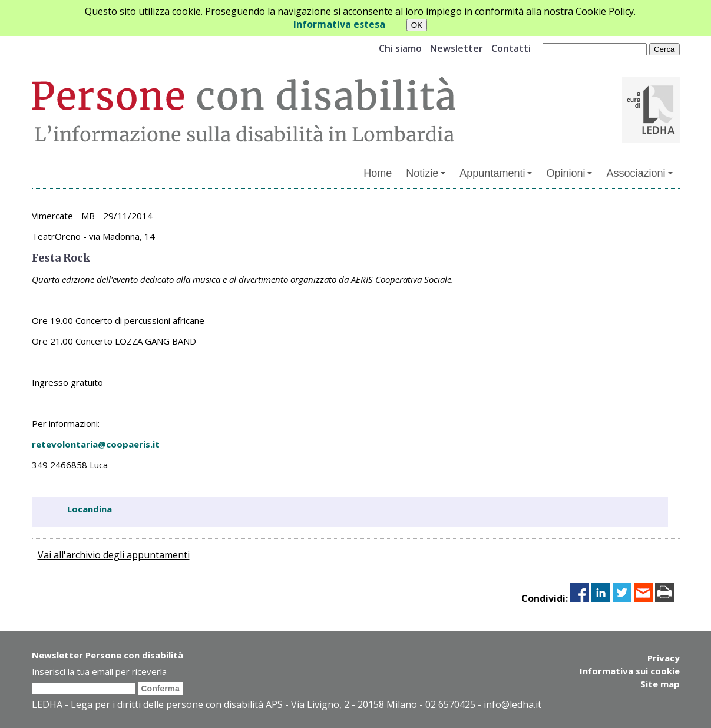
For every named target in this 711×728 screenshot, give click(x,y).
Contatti (511, 48)
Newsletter (457, 48)
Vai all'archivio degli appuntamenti (114, 555)
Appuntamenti (496, 173)
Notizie (426, 173)
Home (378, 173)
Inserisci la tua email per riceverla (99, 671)
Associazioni (639, 173)
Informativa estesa (339, 24)
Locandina (90, 509)
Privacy (664, 658)
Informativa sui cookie (630, 671)
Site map (660, 684)
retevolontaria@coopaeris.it (96, 444)
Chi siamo (400, 48)
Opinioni (569, 173)
